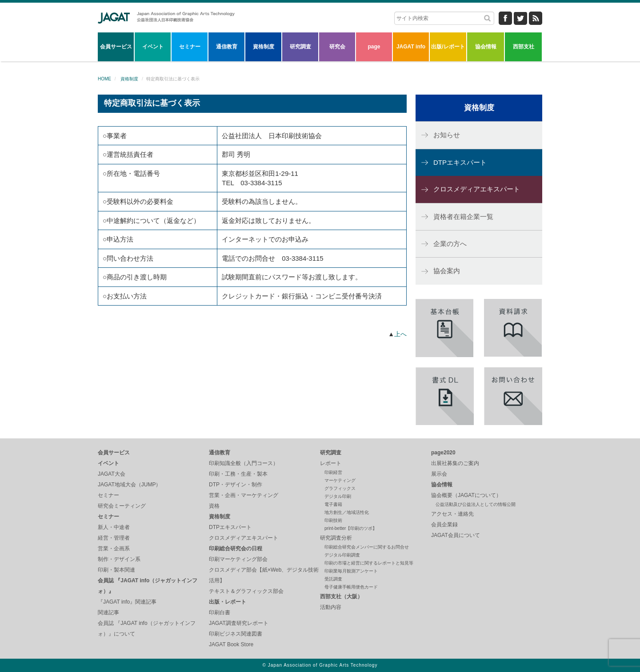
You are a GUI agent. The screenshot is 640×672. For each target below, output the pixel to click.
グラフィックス (340, 488)
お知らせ (447, 135)
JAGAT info (411, 47)
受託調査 (333, 579)
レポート (331, 463)
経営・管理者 (114, 538)
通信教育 (227, 47)
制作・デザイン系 (119, 559)
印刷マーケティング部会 (238, 559)
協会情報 (486, 47)
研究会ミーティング (122, 506)
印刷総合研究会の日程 (236, 549)
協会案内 (447, 271)
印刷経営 (333, 472)
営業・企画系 (114, 549)
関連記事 (108, 612)
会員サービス (116, 47)
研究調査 (300, 47)
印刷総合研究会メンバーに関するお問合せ (367, 547)
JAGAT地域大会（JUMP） (129, 485)
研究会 (337, 47)
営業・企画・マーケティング (244, 495)
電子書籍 (333, 504)
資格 (214, 506)
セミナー (190, 47)
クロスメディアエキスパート (477, 189)
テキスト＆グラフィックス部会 (246, 591)
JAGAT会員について (456, 535)
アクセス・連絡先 (452, 514)
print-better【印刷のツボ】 (351, 528)
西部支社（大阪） (341, 596)
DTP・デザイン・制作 (236, 485)
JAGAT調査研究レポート (239, 623)
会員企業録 (444, 525)
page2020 (443, 453)
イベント (153, 47)
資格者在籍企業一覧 (463, 217)
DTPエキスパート (460, 162)
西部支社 (524, 47)
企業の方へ (450, 244)
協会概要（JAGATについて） (466, 495)
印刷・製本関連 (116, 570)
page (374, 47)
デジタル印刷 (338, 496)
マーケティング (340, 480)
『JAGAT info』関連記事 (127, 602)
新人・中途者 (114, 527)
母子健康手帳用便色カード (351, 587)
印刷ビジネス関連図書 (236, 634)
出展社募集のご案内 (455, 463)
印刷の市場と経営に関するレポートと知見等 (369, 563)
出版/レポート (448, 47)
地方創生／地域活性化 (347, 512)
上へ (400, 334)
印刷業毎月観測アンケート (351, 571)
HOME (104, 79)
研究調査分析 (336, 538)
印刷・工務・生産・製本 (238, 474)
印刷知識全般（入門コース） (244, 463)
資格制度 (264, 47)
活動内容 (331, 607)
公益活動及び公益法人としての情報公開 (476, 504)
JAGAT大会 (112, 474)
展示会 (439, 474)
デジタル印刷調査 (342, 555)
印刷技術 (333, 520)
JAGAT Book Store (231, 644)
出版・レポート (228, 602)
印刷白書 (220, 612)
